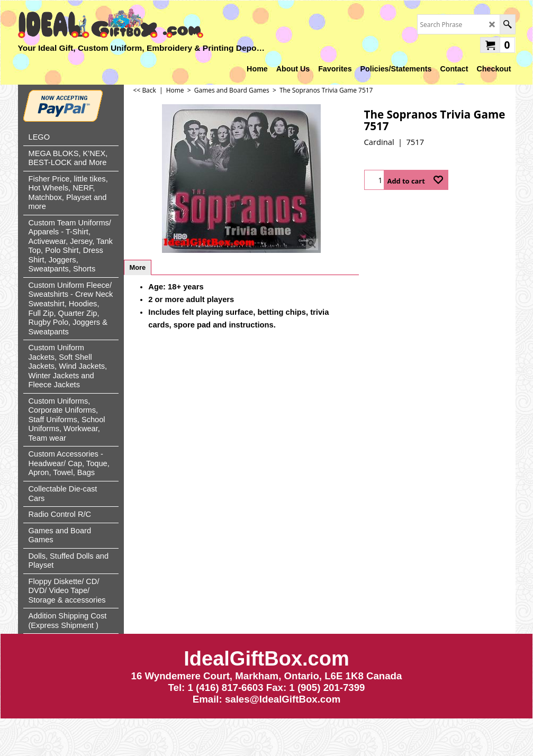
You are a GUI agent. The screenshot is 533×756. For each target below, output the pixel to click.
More (138, 267)
